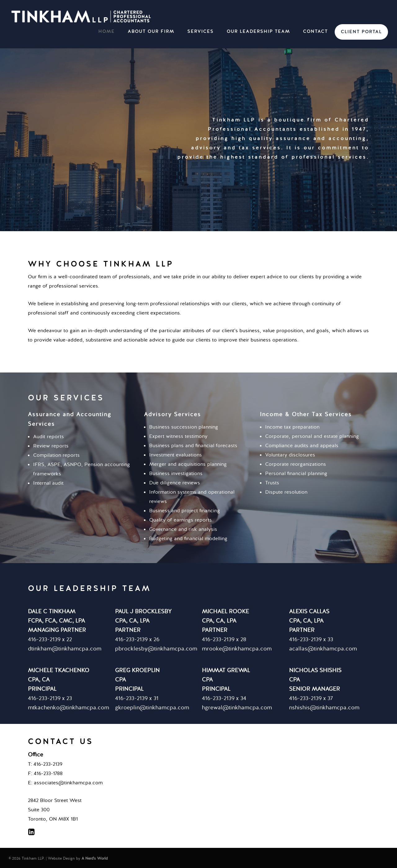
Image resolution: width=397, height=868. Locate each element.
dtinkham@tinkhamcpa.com (65, 649)
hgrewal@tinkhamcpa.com (237, 707)
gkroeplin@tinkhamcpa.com (152, 707)
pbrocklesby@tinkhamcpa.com (156, 649)
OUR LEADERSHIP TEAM (258, 31)
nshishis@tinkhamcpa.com (324, 707)
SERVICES (201, 31)
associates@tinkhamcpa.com (68, 783)
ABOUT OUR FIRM (151, 31)
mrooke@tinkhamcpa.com (237, 649)
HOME (107, 31)
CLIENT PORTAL (361, 32)
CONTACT (315, 31)
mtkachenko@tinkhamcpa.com (69, 707)
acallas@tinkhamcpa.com (323, 649)
